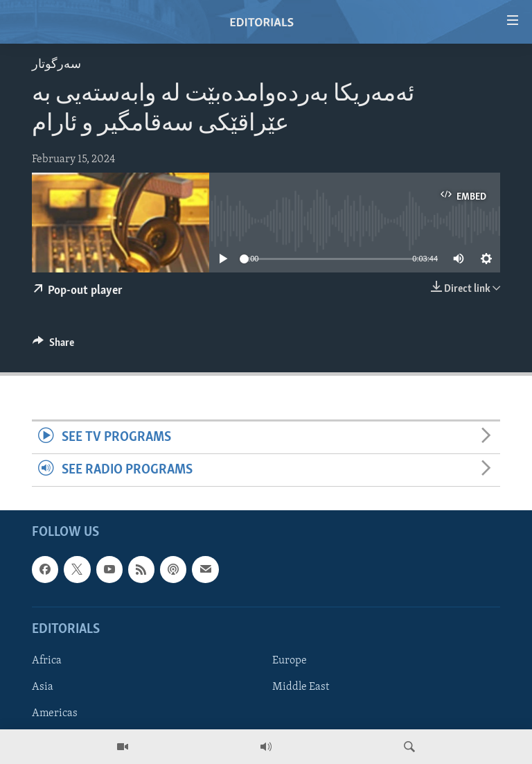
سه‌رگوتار (56, 65)
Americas (55, 713)
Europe (290, 661)
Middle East (301, 687)
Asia (43, 687)
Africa (47, 661)
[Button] (53, 346)
